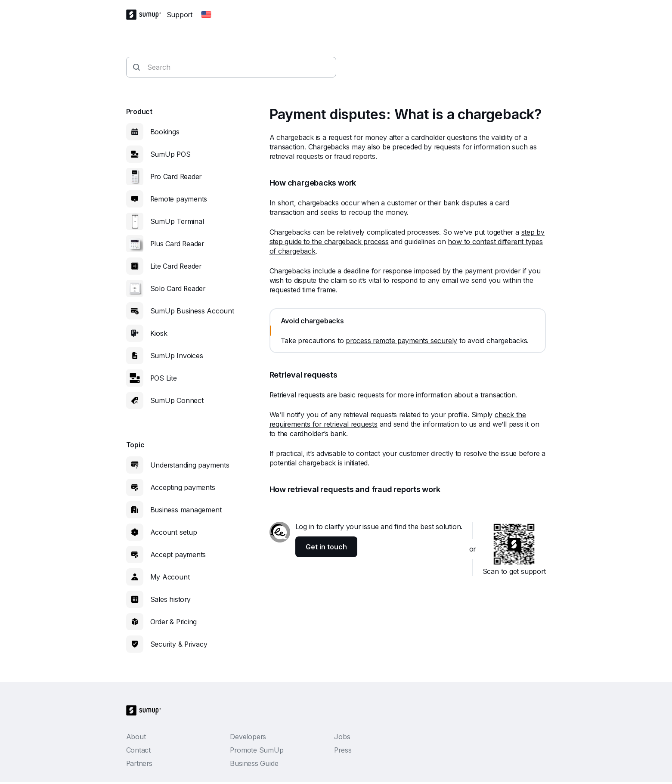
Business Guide (254, 763)
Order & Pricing (174, 622)
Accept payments (178, 555)
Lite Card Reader (176, 266)
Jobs (342, 737)
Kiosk (159, 333)
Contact (138, 750)
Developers (248, 737)
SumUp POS (170, 154)
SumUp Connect (177, 400)
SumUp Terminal (177, 221)
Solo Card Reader (178, 288)
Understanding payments (190, 465)
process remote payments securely (401, 341)
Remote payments (179, 199)
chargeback (317, 463)
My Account (170, 577)
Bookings (165, 132)
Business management (186, 510)
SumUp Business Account (192, 311)
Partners (139, 763)
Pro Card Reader (176, 177)
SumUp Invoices (177, 356)
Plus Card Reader (177, 244)
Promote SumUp (257, 750)
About (136, 737)
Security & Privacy (179, 644)
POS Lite (164, 378)
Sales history (170, 599)
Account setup (174, 532)
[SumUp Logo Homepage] (146, 15)
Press (343, 750)
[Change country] (206, 15)
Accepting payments (183, 487)
